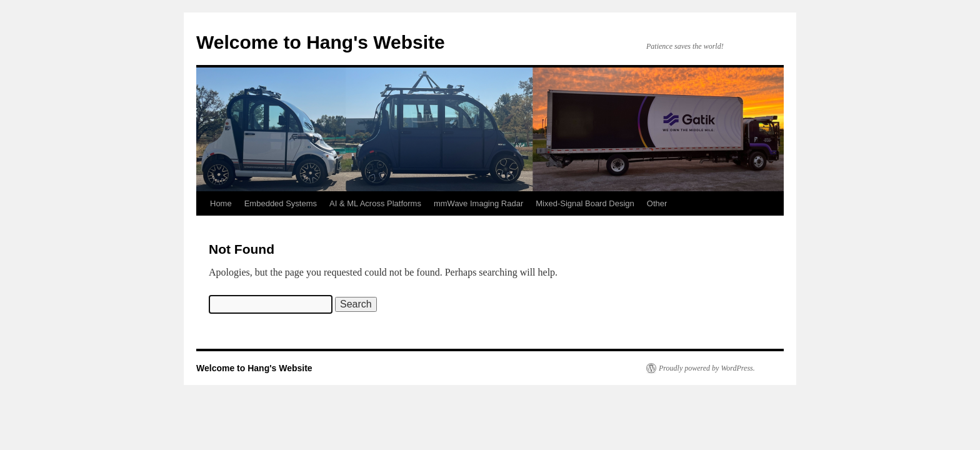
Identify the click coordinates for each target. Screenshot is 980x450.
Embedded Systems (281, 203)
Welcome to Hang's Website (321, 42)
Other (657, 203)
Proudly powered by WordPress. (707, 368)
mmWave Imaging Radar (478, 203)
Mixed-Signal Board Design (585, 203)
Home (221, 203)
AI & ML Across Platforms (375, 203)
